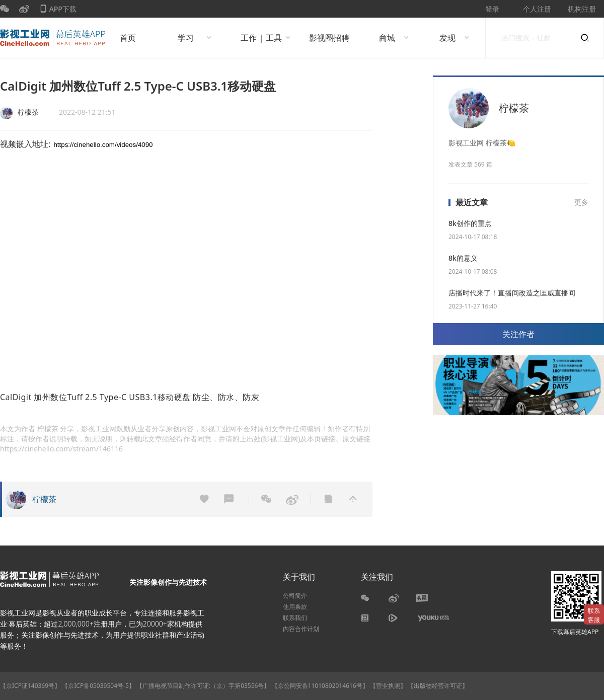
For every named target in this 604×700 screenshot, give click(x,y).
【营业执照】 (388, 686)
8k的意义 (463, 258)
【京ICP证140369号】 (30, 686)
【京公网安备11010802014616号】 (320, 686)
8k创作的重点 (470, 223)
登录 (492, 9)
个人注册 (537, 9)
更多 (581, 202)
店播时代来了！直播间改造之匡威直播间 (512, 293)
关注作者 (518, 334)
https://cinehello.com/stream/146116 (61, 449)
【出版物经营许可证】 (438, 686)
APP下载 (58, 11)
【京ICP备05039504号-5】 (99, 686)
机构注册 (582, 9)
